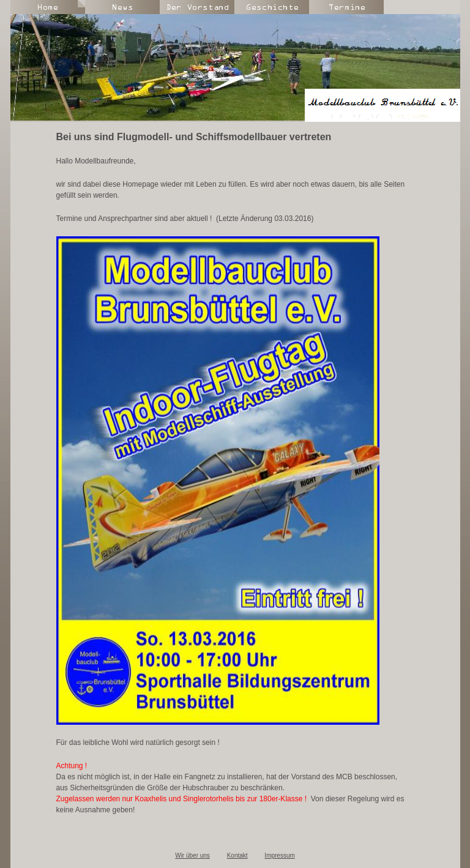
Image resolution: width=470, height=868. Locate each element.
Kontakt (237, 855)
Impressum (279, 855)
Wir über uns (192, 855)
